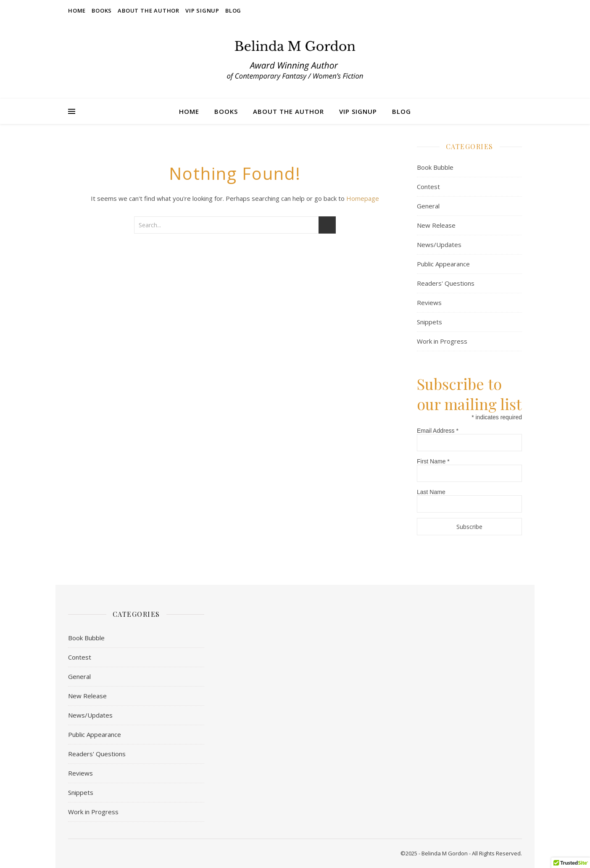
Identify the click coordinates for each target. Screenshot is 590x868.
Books (102, 11)
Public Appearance (443, 264)
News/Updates (439, 245)
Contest (428, 187)
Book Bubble (435, 167)
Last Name (431, 492)
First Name (433, 461)
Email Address (438, 431)
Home (77, 11)
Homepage (363, 198)
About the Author (149, 11)
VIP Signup (202, 11)
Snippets (429, 322)
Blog (233, 11)
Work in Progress (442, 341)
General (428, 206)
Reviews (429, 302)
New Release (436, 225)
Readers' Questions (446, 283)
